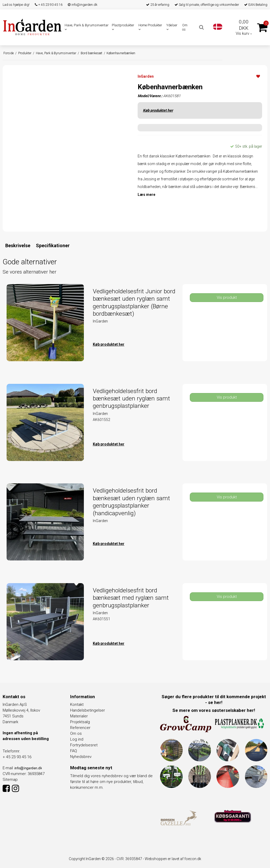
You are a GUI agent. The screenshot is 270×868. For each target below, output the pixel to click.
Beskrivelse (18, 245)
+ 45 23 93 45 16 (49, 5)
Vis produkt (227, 297)
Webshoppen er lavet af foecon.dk (173, 859)
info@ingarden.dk (83, 5)
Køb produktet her (158, 110)
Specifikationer (53, 245)
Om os (185, 27)
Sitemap (10, 780)
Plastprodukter (123, 27)
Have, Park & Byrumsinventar (87, 27)
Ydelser (172, 27)
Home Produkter (150, 27)
